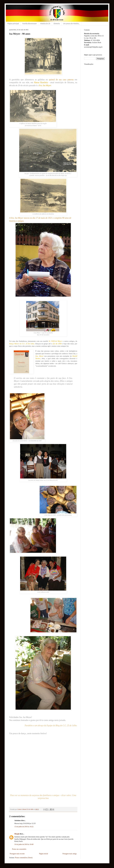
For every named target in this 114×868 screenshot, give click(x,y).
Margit (17, 834)
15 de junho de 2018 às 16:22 (24, 827)
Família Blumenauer (30, 24)
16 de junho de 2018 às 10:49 (24, 844)
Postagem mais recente (17, 854)
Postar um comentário (19, 849)
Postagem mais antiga (70, 854)
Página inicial (44, 854)
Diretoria (57, 24)
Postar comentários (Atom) (24, 858)
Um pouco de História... (72, 24)
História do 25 (45, 24)
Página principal (13, 24)
